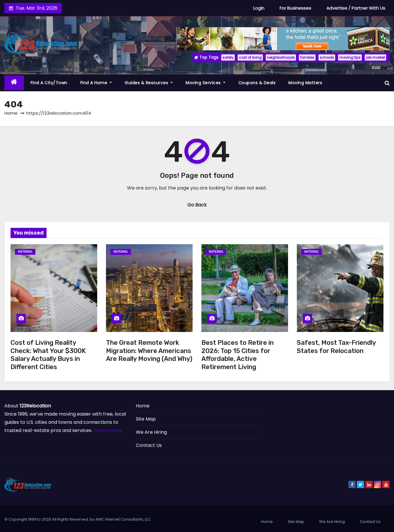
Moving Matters (305, 83)
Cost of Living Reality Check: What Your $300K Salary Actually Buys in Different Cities (48, 355)
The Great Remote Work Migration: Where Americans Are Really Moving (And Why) (149, 351)
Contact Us (149, 445)
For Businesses (295, 8)
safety (228, 57)
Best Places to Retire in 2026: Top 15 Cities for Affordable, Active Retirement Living (238, 355)
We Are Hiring (151, 432)
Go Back (197, 205)
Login (259, 8)
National (25, 252)
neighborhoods (281, 57)
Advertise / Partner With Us (356, 8)
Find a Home (96, 83)
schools (327, 57)
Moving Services (205, 83)
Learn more (107, 430)
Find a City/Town (49, 83)
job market (375, 57)
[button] (387, 83)
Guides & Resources (149, 83)
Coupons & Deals (257, 83)
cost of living (250, 57)
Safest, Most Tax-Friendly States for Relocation (336, 347)
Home (11, 113)
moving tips (350, 57)
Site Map (146, 419)
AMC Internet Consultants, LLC (123, 519)
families (307, 57)
